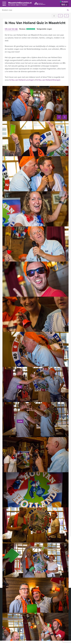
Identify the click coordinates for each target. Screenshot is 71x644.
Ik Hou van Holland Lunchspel (22, 80)
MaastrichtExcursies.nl (21, 4)
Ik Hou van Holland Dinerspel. (49, 80)
